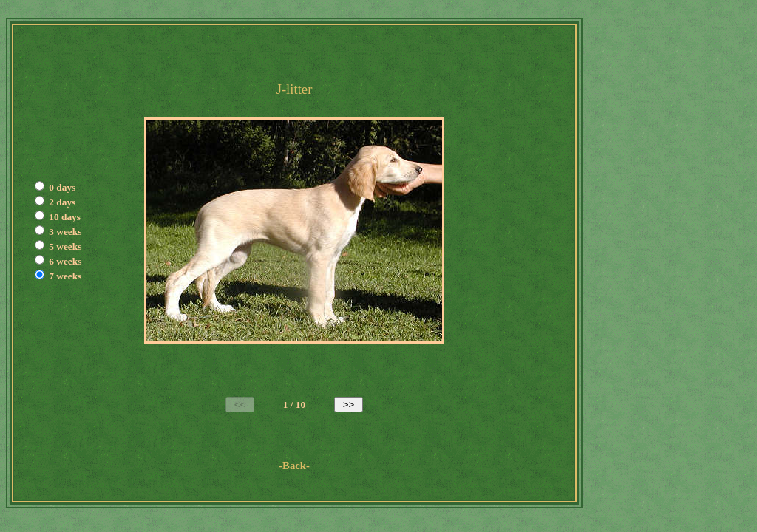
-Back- (294, 465)
